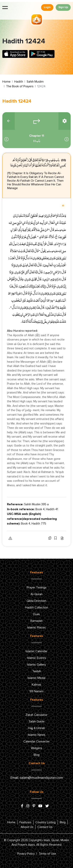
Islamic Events (37, 658)
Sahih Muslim (35, 82)
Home (6, 82)
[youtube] (40, 806)
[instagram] (28, 806)
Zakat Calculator (36, 715)
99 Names (36, 691)
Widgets (37, 748)
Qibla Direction (36, 601)
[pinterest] (34, 806)
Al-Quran (36, 594)
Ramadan (36, 621)
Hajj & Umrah (36, 728)
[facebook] (22, 806)
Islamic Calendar (36, 651)
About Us (27, 827)
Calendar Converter (36, 741)
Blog (37, 755)
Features (25, 822)
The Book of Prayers (20, 86)
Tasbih (37, 671)
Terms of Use (47, 854)
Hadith (19, 82)
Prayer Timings (37, 587)
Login (47, 7)
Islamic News (37, 735)
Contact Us (45, 827)
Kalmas (36, 685)
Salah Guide (37, 721)
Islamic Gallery (36, 665)
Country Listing (46, 822)
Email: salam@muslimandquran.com (37, 778)
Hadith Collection (37, 608)
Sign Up (63, 7)
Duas (36, 614)
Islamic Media (36, 678)
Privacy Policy (26, 854)
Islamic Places (36, 628)
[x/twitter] (47, 806)
